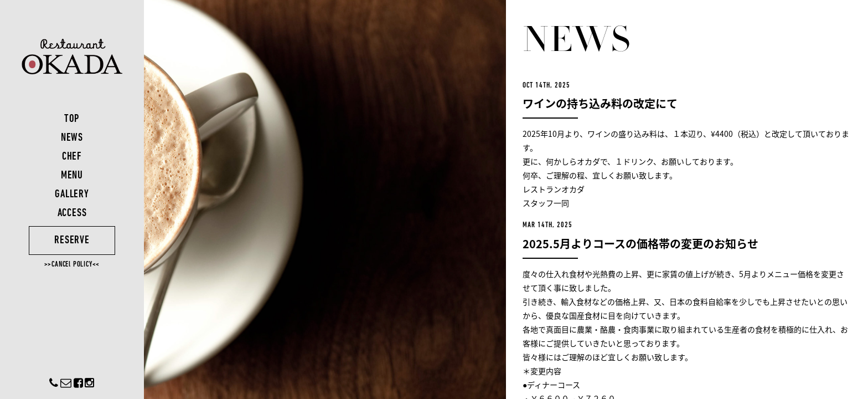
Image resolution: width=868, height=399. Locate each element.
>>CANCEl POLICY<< (72, 265)
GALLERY (72, 195)
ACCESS (72, 213)
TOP (72, 119)
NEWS (72, 138)
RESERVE (72, 241)
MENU (72, 176)
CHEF (72, 157)
